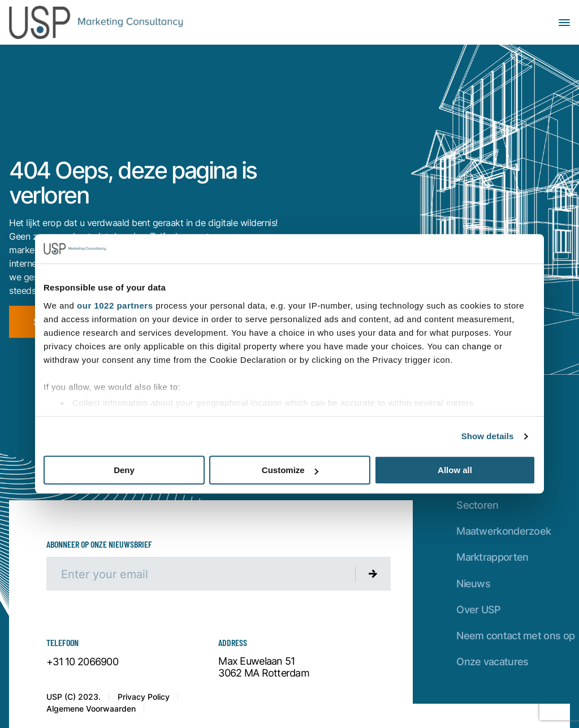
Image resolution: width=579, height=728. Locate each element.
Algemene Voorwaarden (91, 708)
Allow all (455, 471)
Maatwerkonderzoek (504, 531)
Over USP (478, 610)
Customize (290, 471)
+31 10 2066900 (82, 662)
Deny (124, 471)
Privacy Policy (144, 697)
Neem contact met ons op (515, 636)
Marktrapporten (492, 557)
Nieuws (473, 584)
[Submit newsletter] (373, 574)
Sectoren (477, 505)
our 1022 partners (115, 305)
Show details (488, 436)
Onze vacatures (492, 662)
